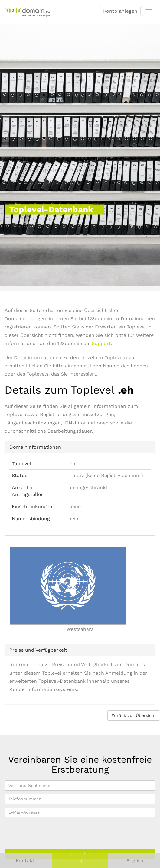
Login (80, 861)
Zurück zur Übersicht (134, 715)
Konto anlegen (120, 11)
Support (101, 343)
